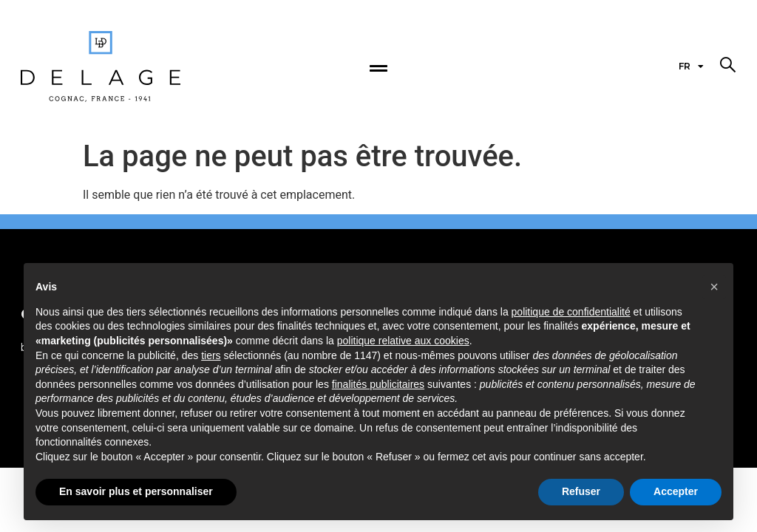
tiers (211, 355)
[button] (727, 65)
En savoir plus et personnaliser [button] (136, 491)
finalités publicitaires (378, 384)
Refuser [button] (581, 491)
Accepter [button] (676, 491)
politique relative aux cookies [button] (403, 341)
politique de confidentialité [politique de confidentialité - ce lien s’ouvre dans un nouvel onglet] (571, 312)
